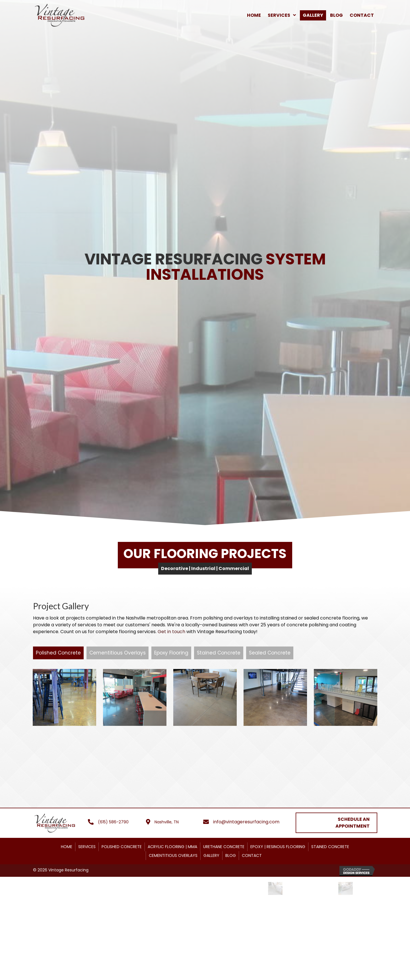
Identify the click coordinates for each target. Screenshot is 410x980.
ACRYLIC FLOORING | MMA (172, 866)
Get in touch (171, 632)
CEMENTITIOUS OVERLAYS (173, 875)
